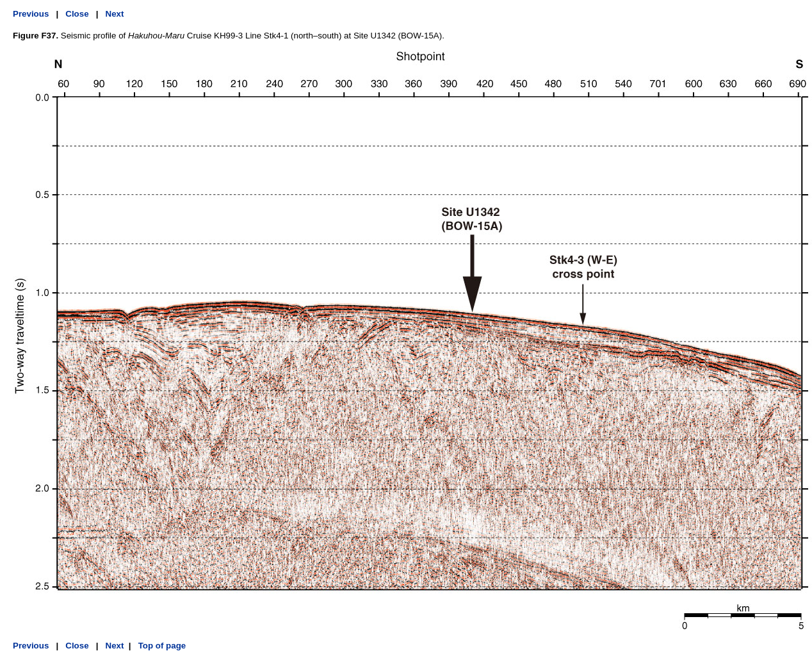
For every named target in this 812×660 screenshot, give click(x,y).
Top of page (161, 646)
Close (77, 14)
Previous (31, 14)
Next (115, 14)
